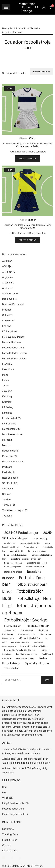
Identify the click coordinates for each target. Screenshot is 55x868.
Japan (6, 385)
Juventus (7, 391)
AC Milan (7, 261)
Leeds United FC (11, 418)
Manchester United (13, 434)
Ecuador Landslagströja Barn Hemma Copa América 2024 (27, 226)
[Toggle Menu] (6, 7)
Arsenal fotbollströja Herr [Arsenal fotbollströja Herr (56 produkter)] (30, 543)
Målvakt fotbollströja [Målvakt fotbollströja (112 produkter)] (29, 638)
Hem (5, 28)
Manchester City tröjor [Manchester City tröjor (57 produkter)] (27, 634)
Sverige (6, 499)
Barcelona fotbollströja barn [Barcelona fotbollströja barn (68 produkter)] (16, 555)
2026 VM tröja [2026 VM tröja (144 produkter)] (40, 539)
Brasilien (7, 310)
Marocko (7, 440)
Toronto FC (9, 505)
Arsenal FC (8, 283)
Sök (47, 680)
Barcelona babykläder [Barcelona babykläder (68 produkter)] (37, 551)
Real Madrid (9, 472)
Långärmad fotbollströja (16, 803)
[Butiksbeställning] (41, 72)
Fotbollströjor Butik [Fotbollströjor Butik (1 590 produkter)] (23, 595)
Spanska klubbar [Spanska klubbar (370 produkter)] (37, 663)
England (7, 326)
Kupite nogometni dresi (15, 814)
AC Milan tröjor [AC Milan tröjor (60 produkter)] (10, 543)
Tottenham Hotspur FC (15, 510)
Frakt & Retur (9, 840)
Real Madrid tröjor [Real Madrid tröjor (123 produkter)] (25, 658)
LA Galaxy (8, 407)
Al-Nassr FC (9, 272)
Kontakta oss (9, 851)
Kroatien (7, 402)
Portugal (7, 467)
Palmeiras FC (9, 456)
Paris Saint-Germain (13, 461)
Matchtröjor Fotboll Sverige (27, 7)
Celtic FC (7, 315)
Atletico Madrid (11, 293)
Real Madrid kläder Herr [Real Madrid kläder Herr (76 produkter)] (26, 654)
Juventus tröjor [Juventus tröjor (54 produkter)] (10, 630)
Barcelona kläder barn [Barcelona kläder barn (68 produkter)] (13, 563)
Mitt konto (8, 829)
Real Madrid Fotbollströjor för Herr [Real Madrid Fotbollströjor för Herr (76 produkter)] (20, 650)
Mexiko (6, 445)
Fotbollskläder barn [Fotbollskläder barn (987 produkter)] (24, 581)
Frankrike (7, 364)
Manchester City (11, 429)
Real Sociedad (10, 478)
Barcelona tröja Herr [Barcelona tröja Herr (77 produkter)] (35, 567)
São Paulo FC (10, 483)
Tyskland (7, 516)
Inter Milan (8, 369)
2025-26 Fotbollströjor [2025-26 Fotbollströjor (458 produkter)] (27, 535)
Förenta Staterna (11, 342)
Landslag (41, 152)
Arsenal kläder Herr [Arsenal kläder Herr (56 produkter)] (31, 547)
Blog (5, 792)
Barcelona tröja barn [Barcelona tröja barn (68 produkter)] (13, 567)
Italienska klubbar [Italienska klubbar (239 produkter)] (37, 626)
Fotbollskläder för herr (15, 353)
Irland (5, 375)
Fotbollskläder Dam (13, 348)
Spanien (7, 494)
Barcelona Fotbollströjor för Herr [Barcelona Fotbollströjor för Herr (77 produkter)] (26, 559)
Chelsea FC (9, 321)
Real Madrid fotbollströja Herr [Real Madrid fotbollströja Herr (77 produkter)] (34, 646)
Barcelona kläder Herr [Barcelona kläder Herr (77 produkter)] (37, 563)
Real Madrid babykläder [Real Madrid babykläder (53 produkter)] (20, 642)
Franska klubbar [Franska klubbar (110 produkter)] (13, 626)
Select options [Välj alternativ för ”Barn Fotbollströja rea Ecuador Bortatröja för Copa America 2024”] (28, 159)
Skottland (8, 489)
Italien (5, 380)
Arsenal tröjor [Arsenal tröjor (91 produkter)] (17, 551)
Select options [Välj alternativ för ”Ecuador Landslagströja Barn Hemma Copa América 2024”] (28, 240)
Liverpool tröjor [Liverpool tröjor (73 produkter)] (27, 630)
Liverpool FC (9, 424)
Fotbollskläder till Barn (22, 152)
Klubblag (7, 396)
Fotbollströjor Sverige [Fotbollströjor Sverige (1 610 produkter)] (26, 620)
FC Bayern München (13, 337)
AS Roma (7, 288)
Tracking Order (10, 834)
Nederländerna (10, 451)
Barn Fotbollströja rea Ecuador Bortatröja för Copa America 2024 (28, 145)
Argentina (8, 277)
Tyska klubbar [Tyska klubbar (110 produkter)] (11, 668)
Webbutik (7, 798)
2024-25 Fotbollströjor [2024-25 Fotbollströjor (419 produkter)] (21, 533)
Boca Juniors (9, 299)
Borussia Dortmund (13, 304)
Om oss (6, 845)
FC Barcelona (10, 331)
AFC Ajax (7, 266)
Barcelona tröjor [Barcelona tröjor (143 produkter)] (13, 572)
